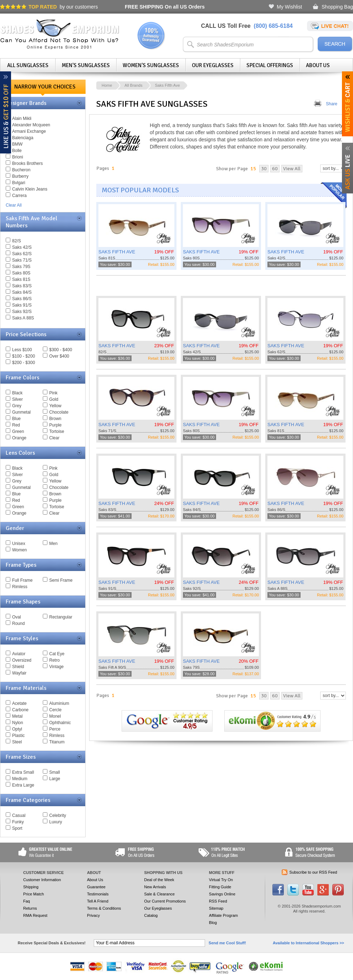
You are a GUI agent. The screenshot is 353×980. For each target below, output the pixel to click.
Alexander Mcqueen (31, 125)
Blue (16, 419)
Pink (53, 393)
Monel (55, 716)
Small (55, 772)
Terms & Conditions (104, 908)
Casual (19, 815)
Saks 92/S (22, 312)
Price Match (34, 894)
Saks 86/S (22, 299)
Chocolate (59, 412)
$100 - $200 (24, 356)
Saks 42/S (22, 247)
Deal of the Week (159, 880)
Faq (27, 901)
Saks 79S (21, 267)
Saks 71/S (22, 260)
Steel (17, 742)
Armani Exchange (29, 131)
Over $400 (59, 356)
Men (53, 544)
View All (292, 169)
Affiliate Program (223, 915)
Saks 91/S (22, 305)
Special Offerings (270, 65)
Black (17, 393)
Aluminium (59, 703)
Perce (55, 729)
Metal (17, 716)
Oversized (22, 660)
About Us (318, 65)
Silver (17, 399)
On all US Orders (165, 7)
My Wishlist (289, 7)
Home (107, 85)
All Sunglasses (28, 65)
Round (18, 623)
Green (18, 431)
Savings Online (222, 894)
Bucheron (21, 170)
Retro (54, 660)
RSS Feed (218, 901)
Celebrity (58, 815)
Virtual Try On (221, 880)
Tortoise (57, 431)
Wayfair (19, 673)
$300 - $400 (61, 350)
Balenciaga (23, 138)
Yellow (55, 406)
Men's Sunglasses (86, 65)
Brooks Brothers (27, 163)
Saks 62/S (22, 254)
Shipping (31, 887)
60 (275, 169)
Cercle (55, 710)
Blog (213, 923)
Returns (30, 908)
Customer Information (42, 880)
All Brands (133, 85)
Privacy (93, 915)
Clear (54, 438)
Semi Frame (61, 580)
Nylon (18, 723)
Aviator (19, 654)
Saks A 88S (23, 318)
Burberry (20, 176)
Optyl (17, 729)
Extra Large (23, 785)
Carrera (19, 196)
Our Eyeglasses (213, 65)
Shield (18, 667)
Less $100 (22, 350)
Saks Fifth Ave (167, 85)
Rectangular (61, 617)
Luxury (56, 822)
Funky (18, 822)
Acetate (19, 703)
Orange (19, 438)
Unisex (19, 544)
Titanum (57, 742)
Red (16, 425)
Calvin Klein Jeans (30, 189)
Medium (20, 779)
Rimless (20, 587)
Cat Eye (57, 654)
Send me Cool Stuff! (227, 943)
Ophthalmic (60, 723)
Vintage (56, 667)
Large (55, 779)
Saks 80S (21, 273)
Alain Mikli (22, 118)
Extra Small (23, 772)
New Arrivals (155, 887)
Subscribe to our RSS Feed (313, 872)
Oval (17, 617)
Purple (55, 425)
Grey (17, 406)
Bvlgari (19, 183)
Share (332, 104)
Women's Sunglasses (151, 65)
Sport (17, 828)
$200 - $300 (24, 363)
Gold (54, 399)
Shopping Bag (337, 7)
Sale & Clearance (159, 894)
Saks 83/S (22, 286)
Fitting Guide (220, 887)
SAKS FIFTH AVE (117, 252)
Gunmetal (21, 412)
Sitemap (216, 908)
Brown (55, 419)
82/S (17, 241)
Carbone (20, 710)
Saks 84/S (22, 292)
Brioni (18, 157)
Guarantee (96, 887)
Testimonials (98, 894)
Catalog (151, 915)
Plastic (18, 736)
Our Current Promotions (165, 901)
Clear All (14, 205)
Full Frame (22, 580)
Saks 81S (21, 279)
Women (19, 550)
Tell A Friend (98, 901)
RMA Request (35, 915)
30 (264, 169)
